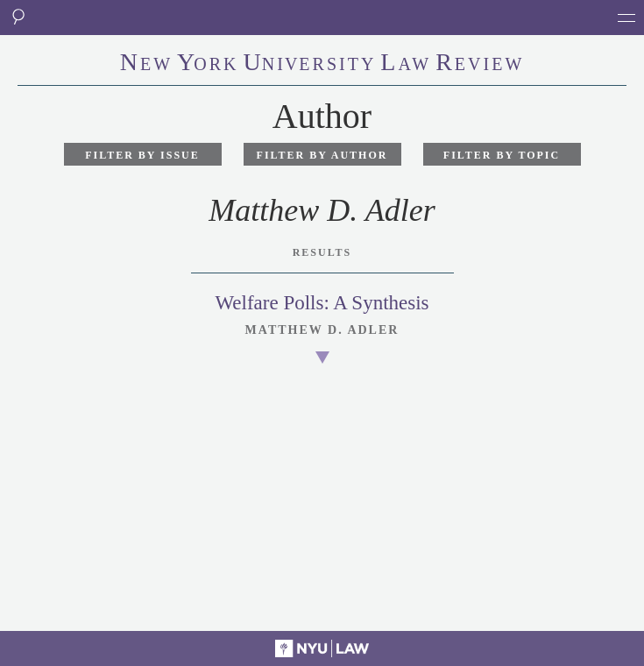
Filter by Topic (502, 155)
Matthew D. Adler (322, 330)
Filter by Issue (142, 155)
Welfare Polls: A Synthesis (322, 303)
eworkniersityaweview (322, 64)
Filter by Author (322, 155)
